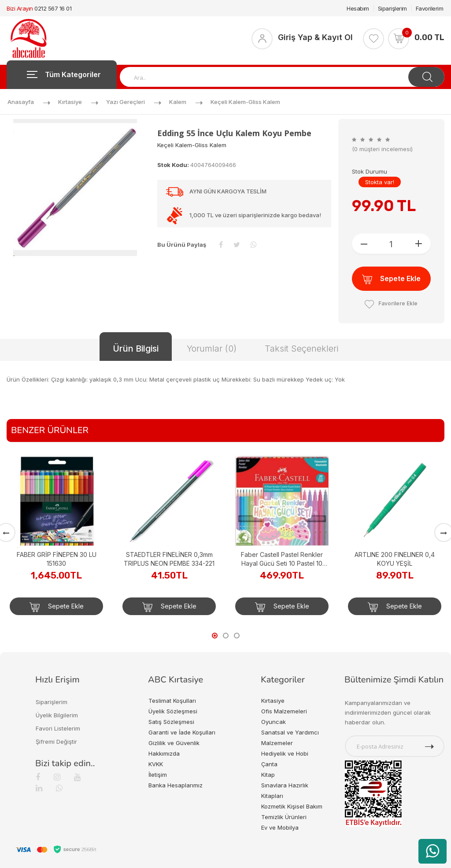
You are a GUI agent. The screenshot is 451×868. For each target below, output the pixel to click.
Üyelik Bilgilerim (57, 715)
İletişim (158, 775)
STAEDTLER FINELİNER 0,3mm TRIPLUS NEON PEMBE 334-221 (169, 559)
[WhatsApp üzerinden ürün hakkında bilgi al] (433, 851)
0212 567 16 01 (53, 8)
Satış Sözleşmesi (171, 722)
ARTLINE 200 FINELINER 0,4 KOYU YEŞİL (395, 559)
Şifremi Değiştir (56, 742)
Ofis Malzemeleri (284, 711)
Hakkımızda (164, 753)
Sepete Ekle (391, 279)
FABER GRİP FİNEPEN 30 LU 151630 (57, 559)
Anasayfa (21, 102)
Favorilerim (430, 8)
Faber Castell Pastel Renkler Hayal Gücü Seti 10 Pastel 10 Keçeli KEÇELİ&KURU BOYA (282, 559)
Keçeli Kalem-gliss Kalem (245, 102)
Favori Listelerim (58, 728)
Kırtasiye (70, 102)
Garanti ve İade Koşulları (182, 732)
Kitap (268, 775)
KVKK (156, 764)
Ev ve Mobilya (280, 827)
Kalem (178, 102)
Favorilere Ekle (391, 303)
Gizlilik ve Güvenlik (174, 743)
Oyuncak (274, 722)
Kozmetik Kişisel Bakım (292, 806)
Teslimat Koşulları (172, 701)
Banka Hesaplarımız (176, 785)
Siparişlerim (392, 8)
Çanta (269, 764)
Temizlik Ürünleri (284, 817)
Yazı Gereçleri (126, 102)
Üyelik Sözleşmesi (173, 711)
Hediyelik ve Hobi (285, 753)
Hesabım (358, 8)
